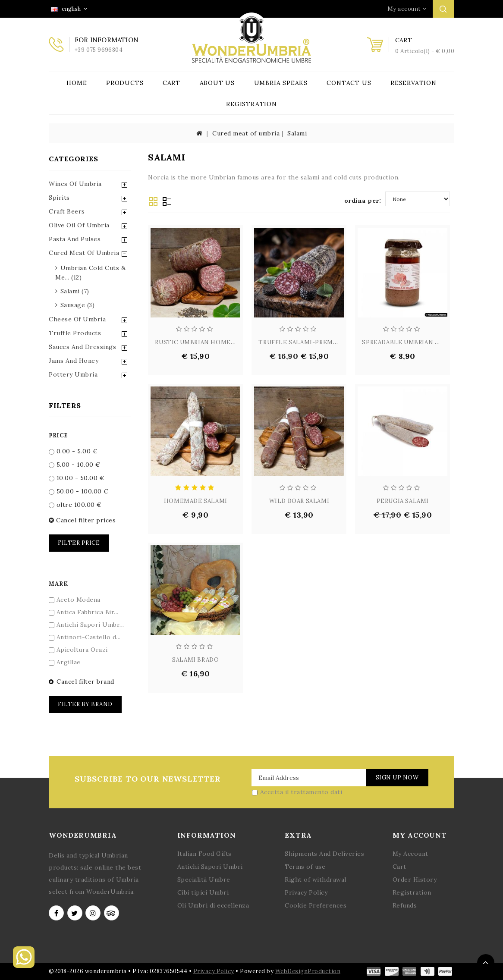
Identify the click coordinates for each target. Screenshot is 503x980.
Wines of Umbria (75, 184)
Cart (171, 83)
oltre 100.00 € (75, 505)
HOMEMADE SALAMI (196, 501)
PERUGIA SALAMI (403, 501)
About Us (217, 83)
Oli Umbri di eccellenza (213, 905)
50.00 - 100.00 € (79, 491)
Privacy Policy (306, 892)
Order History (415, 879)
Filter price (79, 543)
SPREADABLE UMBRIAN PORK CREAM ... (421, 342)
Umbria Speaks (281, 83)
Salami (297, 133)
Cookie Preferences (316, 905)
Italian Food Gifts (204, 854)
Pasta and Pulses (75, 239)
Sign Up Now (397, 777)
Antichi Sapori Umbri (210, 867)
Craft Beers (67, 211)
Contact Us (349, 83)
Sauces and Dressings (82, 347)
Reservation (413, 83)
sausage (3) (78, 305)
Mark (58, 584)
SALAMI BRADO (195, 660)
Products (125, 83)
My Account (410, 854)
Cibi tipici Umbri (203, 892)
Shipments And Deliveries (324, 854)
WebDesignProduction (308, 971)
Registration (252, 104)
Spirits (59, 198)
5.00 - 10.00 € (75, 465)
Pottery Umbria (73, 374)
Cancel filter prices (82, 520)
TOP (486, 963)
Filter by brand (85, 704)
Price (58, 435)
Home (77, 83)
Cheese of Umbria (77, 319)
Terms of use (305, 867)
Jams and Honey (74, 361)
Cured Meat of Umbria (84, 253)
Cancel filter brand (82, 682)
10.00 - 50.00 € (77, 478)
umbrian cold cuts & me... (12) (90, 273)
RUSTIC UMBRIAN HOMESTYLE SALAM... (217, 342)
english (69, 9)
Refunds (405, 905)
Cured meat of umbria (246, 133)
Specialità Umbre (204, 879)
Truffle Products (75, 333)
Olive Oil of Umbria (79, 225)
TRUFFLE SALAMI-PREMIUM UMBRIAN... (320, 342)
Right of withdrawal (316, 879)
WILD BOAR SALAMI (299, 501)
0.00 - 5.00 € (73, 451)
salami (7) (75, 291)
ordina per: (363, 201)
